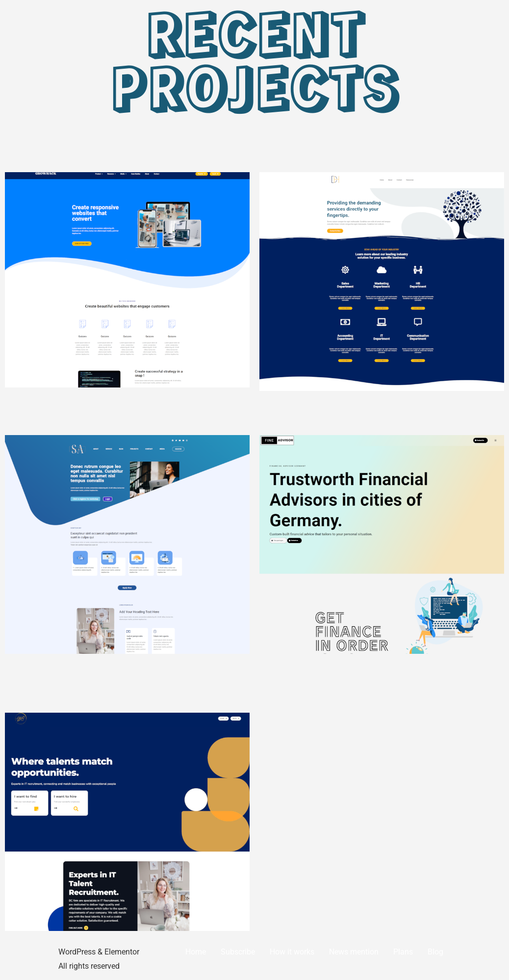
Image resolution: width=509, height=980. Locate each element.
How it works (292, 952)
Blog (435, 952)
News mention (354, 952)
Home (196, 952)
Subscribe (238, 952)
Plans (403, 952)
